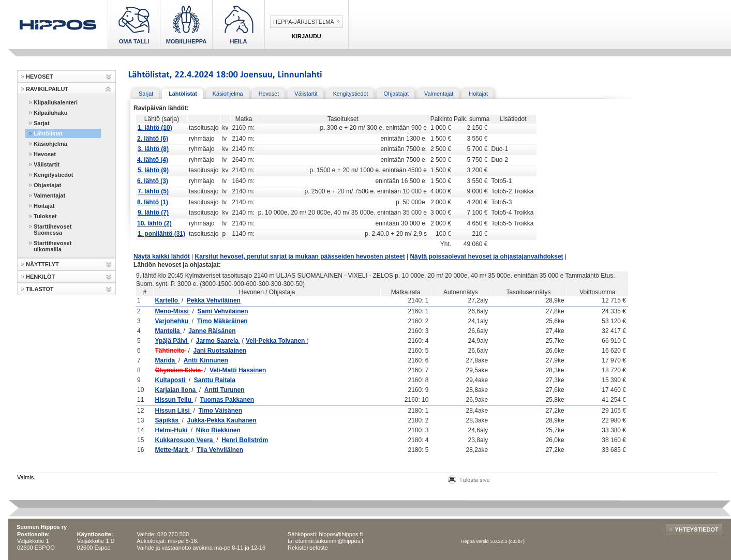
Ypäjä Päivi (172, 341)
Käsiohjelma (50, 144)
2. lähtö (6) (153, 139)
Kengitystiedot (53, 175)
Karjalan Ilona (176, 390)
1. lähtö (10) (155, 128)
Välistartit (47, 164)
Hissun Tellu (174, 400)
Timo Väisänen (220, 411)
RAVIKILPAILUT (47, 89)
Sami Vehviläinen (222, 311)
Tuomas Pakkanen (227, 400)
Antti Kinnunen (206, 360)
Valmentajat (49, 195)
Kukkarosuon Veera (184, 440)
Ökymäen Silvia (178, 370)
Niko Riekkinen (218, 430)
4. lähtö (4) (153, 160)
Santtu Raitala (215, 380)
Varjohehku (172, 321)
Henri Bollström (245, 440)
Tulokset (45, 216)
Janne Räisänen (212, 331)
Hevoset (45, 154)
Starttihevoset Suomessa (53, 230)
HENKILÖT (40, 277)
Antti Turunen (225, 390)
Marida (166, 360)
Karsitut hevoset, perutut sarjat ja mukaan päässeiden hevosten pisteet (300, 256)
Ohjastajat (47, 185)
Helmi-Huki (172, 430)
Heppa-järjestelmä (304, 22)
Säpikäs (167, 420)
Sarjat (42, 123)
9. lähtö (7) (153, 213)
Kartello (167, 300)
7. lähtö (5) (153, 191)
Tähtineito (170, 351)
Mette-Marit (172, 450)
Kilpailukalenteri (56, 102)
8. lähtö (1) (153, 202)
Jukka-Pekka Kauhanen (222, 420)
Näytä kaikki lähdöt (162, 256)
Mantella (168, 331)
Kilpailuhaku (50, 113)
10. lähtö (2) (154, 223)
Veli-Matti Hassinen (238, 370)
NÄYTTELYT (42, 264)
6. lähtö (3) (153, 181)
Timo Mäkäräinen (222, 321)
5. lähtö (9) (153, 170)
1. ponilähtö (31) (161, 234)
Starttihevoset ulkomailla (53, 246)
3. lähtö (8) (153, 149)
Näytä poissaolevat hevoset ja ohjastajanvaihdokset (486, 256)
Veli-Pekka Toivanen (276, 341)
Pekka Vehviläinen (214, 300)
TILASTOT (40, 289)
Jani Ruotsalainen (220, 351)
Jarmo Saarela (218, 341)
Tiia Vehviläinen (220, 450)
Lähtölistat (48, 133)
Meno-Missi (173, 311)
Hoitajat (44, 206)
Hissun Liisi (173, 411)
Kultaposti (171, 380)
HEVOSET (40, 77)
